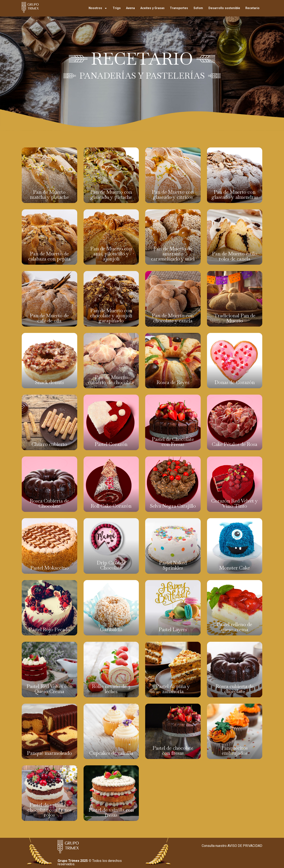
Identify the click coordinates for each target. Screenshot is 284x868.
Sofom (198, 8)
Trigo (117, 8)
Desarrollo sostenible (224, 8)
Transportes (179, 8)
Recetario (252, 8)
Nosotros (98, 8)
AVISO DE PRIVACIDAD (245, 846)
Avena (130, 8)
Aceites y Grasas (152, 8)
